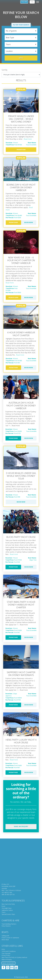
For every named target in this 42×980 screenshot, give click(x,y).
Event (3, 906)
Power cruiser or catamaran (10, 938)
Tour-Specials (6, 953)
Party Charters (6, 926)
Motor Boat (5, 940)
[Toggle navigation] (38, 2)
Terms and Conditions (9, 951)
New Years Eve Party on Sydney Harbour (14, 957)
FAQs (3, 949)
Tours (3, 912)
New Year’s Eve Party (8, 904)
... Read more (27, 139)
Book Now (29, 222)
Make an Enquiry (7, 960)
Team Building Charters (9, 924)
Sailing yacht (5, 936)
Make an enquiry (21, 826)
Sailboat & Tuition (7, 910)
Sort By (4, 70)
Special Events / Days (8, 914)
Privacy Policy (6, 955)
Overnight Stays (7, 908)
